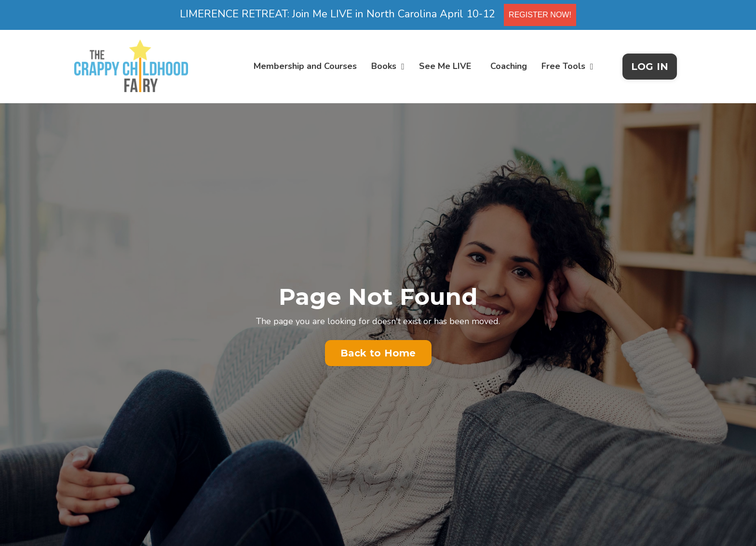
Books (388, 66)
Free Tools (567, 66)
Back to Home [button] (378, 353)
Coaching (509, 66)
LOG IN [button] (650, 67)
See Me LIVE (445, 66)
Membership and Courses (305, 66)
